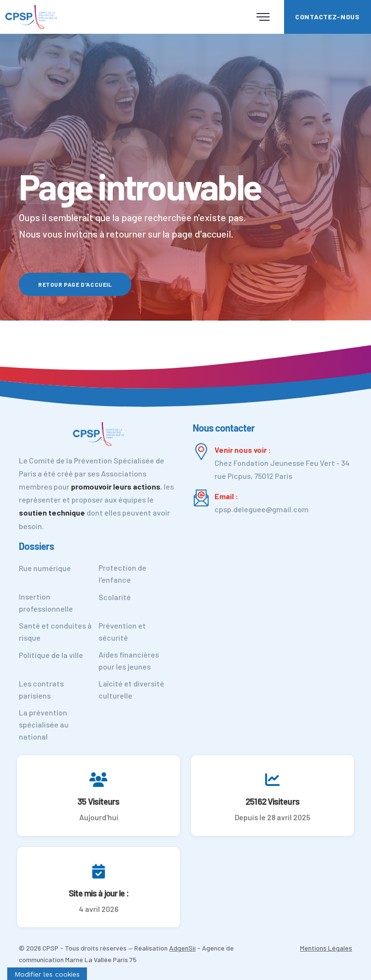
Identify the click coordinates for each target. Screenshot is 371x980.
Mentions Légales (326, 948)
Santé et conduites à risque (55, 631)
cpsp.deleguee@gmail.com (262, 509)
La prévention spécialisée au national (44, 724)
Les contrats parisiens (41, 689)
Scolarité (115, 597)
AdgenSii (182, 948)
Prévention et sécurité (122, 631)
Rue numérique (45, 568)
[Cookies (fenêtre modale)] (47, 974)
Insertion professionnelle (46, 602)
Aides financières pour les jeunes (129, 660)
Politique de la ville (51, 655)
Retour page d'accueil (75, 284)
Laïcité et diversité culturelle (131, 689)
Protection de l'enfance (122, 574)
